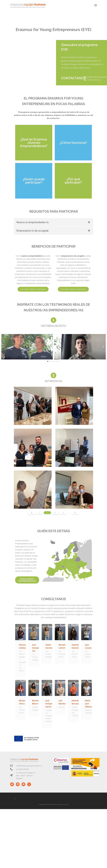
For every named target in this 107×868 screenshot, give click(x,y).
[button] (48, 361)
